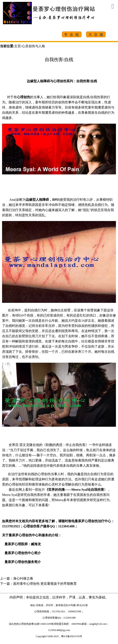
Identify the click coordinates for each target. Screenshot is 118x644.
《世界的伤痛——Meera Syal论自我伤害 (74, 490)
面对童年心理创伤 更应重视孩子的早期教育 (45, 584)
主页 (18, 46)
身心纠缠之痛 (23, 578)
